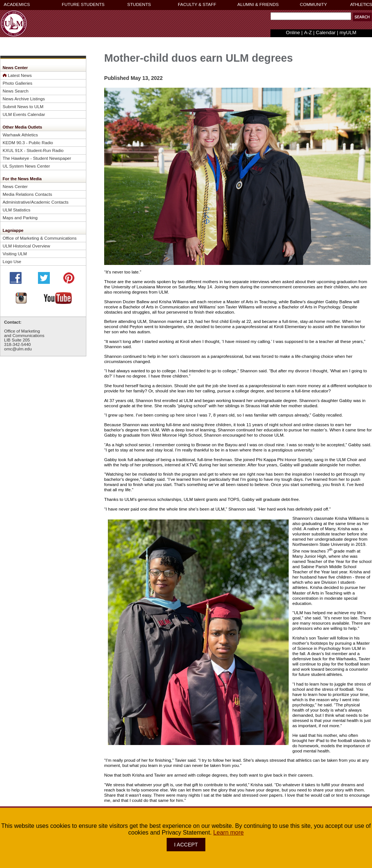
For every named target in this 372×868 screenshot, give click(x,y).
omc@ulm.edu (18, 349)
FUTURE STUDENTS (83, 4)
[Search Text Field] (311, 16)
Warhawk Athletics (20, 135)
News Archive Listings (24, 99)
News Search (15, 91)
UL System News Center (26, 166)
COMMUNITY (313, 4)
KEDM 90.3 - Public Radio (28, 142)
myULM (348, 33)
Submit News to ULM (23, 106)
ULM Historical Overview (26, 246)
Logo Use (12, 261)
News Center (15, 186)
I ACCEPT (186, 845)
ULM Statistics (17, 210)
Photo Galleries (17, 83)
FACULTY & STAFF (197, 4)
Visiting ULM (15, 254)
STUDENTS (139, 4)
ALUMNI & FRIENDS (258, 4)
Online (293, 33)
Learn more (228, 833)
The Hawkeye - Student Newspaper (37, 158)
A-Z (308, 33)
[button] (362, 17)
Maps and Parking (20, 218)
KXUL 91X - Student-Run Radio (33, 150)
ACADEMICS (17, 4)
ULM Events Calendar (24, 114)
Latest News (20, 75)
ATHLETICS (361, 4)
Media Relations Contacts (27, 194)
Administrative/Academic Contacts (36, 202)
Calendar (326, 33)
